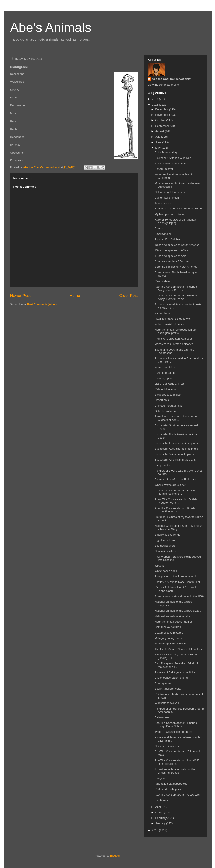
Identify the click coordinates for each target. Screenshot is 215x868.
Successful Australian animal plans (176, 449)
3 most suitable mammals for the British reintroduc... (175, 771)
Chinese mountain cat (168, 406)
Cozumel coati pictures (169, 633)
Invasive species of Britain (171, 643)
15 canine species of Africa (171, 250)
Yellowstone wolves (167, 703)
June (159, 142)
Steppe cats (162, 465)
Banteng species (165, 378)
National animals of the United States (178, 611)
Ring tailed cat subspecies (171, 784)
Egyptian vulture (165, 540)
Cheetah (160, 228)
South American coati (168, 689)
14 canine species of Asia (171, 256)
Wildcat (159, 566)
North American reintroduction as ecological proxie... (175, 331)
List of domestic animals (170, 384)
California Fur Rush (167, 198)
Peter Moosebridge (167, 152)
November (162, 115)
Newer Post (20, 296)
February (161, 818)
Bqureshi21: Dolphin (167, 239)
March (160, 812)
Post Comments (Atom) (42, 304)
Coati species (163, 683)
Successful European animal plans (176, 443)
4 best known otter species (171, 163)
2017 (156, 99)
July (158, 137)
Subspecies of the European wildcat (177, 576)
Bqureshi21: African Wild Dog (173, 158)
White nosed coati (166, 571)
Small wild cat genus (167, 535)
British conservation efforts (171, 678)
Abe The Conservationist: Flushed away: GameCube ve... (176, 725)
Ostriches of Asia (165, 411)
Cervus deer (162, 281)
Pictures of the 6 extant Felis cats (175, 479)
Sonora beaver (164, 169)
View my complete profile (163, 85)
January (161, 823)
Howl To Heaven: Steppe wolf (173, 319)
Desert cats (162, 400)
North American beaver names (174, 622)
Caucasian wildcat (166, 551)
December (162, 109)
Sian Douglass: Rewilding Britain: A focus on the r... (176, 665)
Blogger (115, 856)
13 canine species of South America (177, 245)
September (162, 126)
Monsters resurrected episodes (174, 344)
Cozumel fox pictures (168, 627)
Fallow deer (162, 717)
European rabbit (165, 373)
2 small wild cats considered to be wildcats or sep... (176, 418)
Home (75, 296)
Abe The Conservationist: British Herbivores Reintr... (175, 492)
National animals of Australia (172, 616)
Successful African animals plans (175, 460)
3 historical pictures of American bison (178, 209)
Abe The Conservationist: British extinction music (175, 510)
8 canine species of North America (176, 267)
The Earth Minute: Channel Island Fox (178, 649)
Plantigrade (162, 800)
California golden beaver (170, 192)
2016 (156, 105)
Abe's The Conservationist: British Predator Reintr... (176, 501)
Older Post (129, 296)
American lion (163, 234)
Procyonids (162, 778)
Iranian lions (162, 313)
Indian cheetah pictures (169, 324)
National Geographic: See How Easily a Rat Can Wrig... (178, 527)
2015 (156, 830)
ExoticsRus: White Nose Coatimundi (177, 582)
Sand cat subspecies (168, 395)
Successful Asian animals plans (174, 454)
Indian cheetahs (165, 367)
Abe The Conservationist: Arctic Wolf (177, 795)
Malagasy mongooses (168, 638)
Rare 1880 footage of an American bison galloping (176, 221)
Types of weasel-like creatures (174, 732)
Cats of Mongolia (165, 389)
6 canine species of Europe (172, 261)
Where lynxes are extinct (170, 485)
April (158, 807)
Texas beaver (163, 203)
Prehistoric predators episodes (174, 339)
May (158, 148)
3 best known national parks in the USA (179, 596)
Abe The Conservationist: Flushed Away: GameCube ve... (176, 288)
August (160, 131)
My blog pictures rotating (170, 214)
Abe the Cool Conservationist (172, 79)
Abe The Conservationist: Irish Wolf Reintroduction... (177, 762)
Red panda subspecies (169, 789)
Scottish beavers (165, 546)
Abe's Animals (51, 27)
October (161, 120)
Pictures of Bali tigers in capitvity (175, 672)
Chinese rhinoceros (167, 746)
